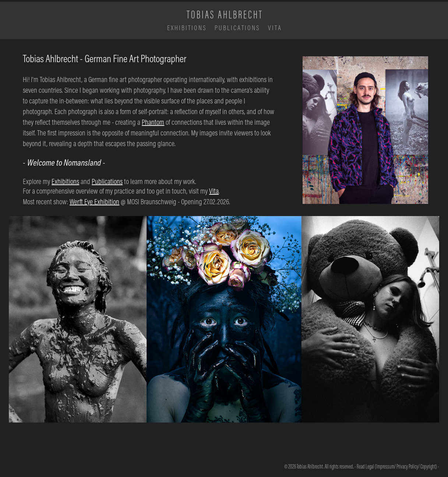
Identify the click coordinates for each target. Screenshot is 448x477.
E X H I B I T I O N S (186, 28)
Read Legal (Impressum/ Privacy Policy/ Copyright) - (398, 466)
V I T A (274, 28)
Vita (214, 191)
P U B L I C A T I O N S (237, 28)
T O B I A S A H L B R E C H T (224, 14)
